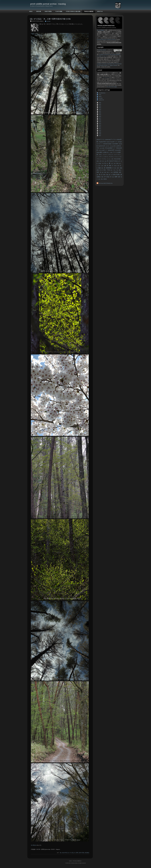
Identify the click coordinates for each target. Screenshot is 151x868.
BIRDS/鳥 (39, 11)
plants (100, 96)
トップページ (106, 77)
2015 (100, 122)
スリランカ (116, 157)
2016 (100, 120)
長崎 (113, 177)
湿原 (103, 172)
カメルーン (105, 155)
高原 (99, 179)
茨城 (107, 175)
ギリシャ (111, 155)
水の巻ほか (34, 845)
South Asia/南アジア (103, 150)
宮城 (117, 163)
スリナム (111, 157)
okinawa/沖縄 (113, 146)
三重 (112, 159)
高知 (102, 179)
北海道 (100, 163)
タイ (120, 157)
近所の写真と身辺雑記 (84, 853)
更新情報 (109, 168)
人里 (100, 161)
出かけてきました (115, 161)
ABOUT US (100, 11)
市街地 (115, 166)
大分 (112, 163)
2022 (100, 110)
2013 (100, 125)
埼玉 (107, 163)
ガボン (100, 155)
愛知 (102, 168)
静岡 (119, 177)
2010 (100, 130)
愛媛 (99, 168)
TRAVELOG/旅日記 (89, 11)
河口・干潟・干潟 (114, 170)
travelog (101, 98)
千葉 (103, 163)
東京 (115, 168)
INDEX (31, 11)
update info (101, 100)
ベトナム (104, 159)
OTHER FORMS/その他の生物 (73, 11)
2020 (100, 113)
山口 (99, 166)
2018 (100, 116)
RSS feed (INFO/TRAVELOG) (106, 183)
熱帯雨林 (116, 172)
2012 (100, 127)
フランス (99, 159)
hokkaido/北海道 (107, 144)
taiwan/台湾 (111, 150)
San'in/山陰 (102, 148)
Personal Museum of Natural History (106, 39)
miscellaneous (102, 93)
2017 (100, 118)
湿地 (105, 172)
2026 (100, 103)
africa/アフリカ (101, 140)
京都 (98, 161)
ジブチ (100, 157)
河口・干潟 (107, 170)
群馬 (104, 175)
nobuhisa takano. (102, 50)
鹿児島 (105, 179)
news (100, 95)
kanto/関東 (115, 144)
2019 (100, 115)
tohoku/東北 (118, 150)
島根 (110, 166)
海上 (120, 170)
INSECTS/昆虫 (48, 11)
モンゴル (109, 159)
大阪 (115, 163)
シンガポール (105, 157)
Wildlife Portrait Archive (103, 51)
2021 (100, 111)
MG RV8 (107, 146)
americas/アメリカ (110, 139)
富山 (120, 163)
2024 (100, 106)
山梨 (105, 166)
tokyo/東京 (100, 152)
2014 (100, 123)
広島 (118, 166)
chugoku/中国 (102, 142)
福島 (97, 175)
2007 (100, 136)
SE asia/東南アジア (110, 148)
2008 (100, 134)
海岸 (98, 172)
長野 (116, 177)
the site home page (112, 87)
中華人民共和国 (117, 159)
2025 (100, 104)
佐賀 (106, 161)
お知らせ (106, 152)
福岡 (120, 172)
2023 (100, 108)
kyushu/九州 (102, 146)
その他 (111, 152)
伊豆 (103, 161)
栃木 (118, 168)
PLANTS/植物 (59, 11)
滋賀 (108, 172)
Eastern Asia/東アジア (112, 142)
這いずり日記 (105, 177)
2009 (100, 132)
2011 (100, 129)
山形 (102, 166)
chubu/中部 (64, 853)
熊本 (112, 172)
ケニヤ (115, 155)
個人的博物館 (100, 30)
